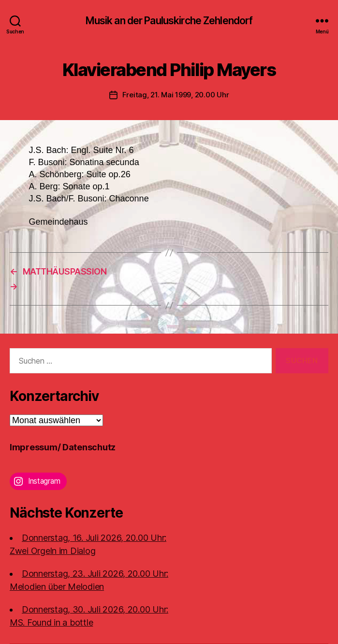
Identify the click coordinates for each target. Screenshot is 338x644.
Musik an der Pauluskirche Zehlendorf (169, 21)
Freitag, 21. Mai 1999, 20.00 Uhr (176, 95)
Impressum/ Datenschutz (63, 447)
